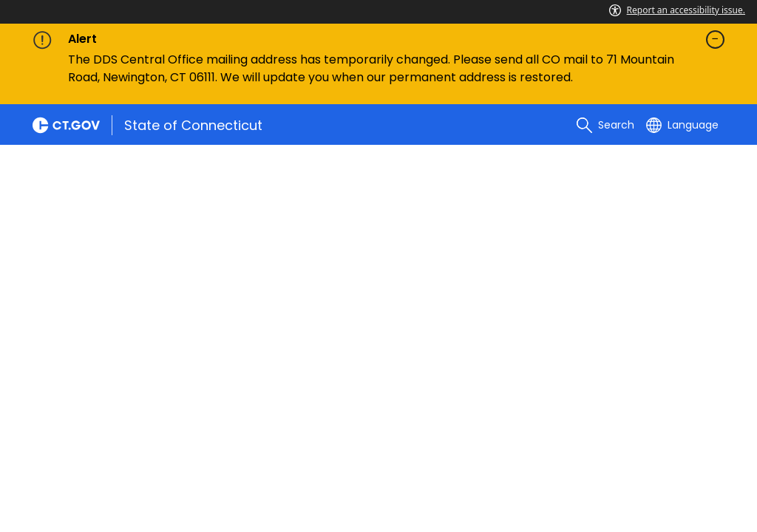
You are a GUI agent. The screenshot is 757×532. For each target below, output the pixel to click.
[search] (605, 125)
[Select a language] (682, 125)
